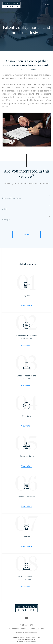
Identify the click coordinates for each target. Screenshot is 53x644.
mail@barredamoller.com (26, 632)
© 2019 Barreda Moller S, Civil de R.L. (26, 640)
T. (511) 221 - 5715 (27, 625)
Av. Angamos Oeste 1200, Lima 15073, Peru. (27, 629)
